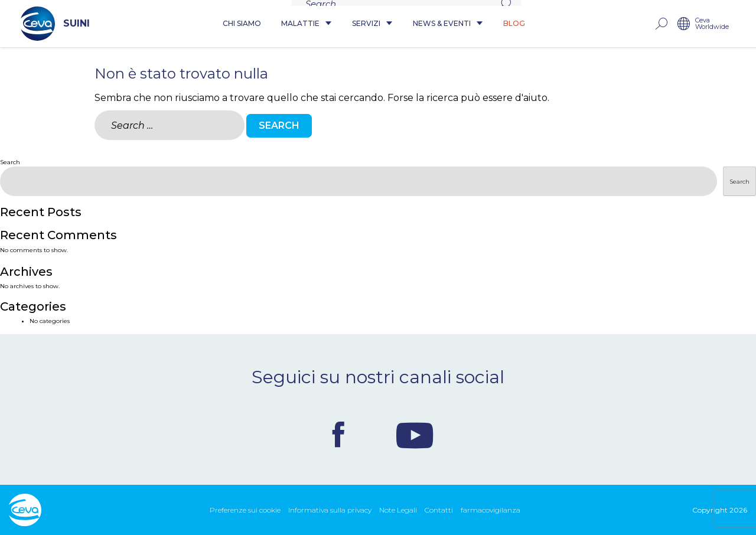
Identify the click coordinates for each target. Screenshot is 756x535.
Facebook (338, 435)
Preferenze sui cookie (245, 510)
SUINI (43, 24)
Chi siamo (242, 24)
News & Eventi (448, 24)
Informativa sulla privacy (330, 510)
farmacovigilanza (491, 510)
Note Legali (398, 510)
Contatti (439, 510)
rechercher (673, 24)
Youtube (415, 435)
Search (10, 162)
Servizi (372, 24)
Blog (514, 24)
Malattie (307, 24)
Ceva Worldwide (724, 24)
